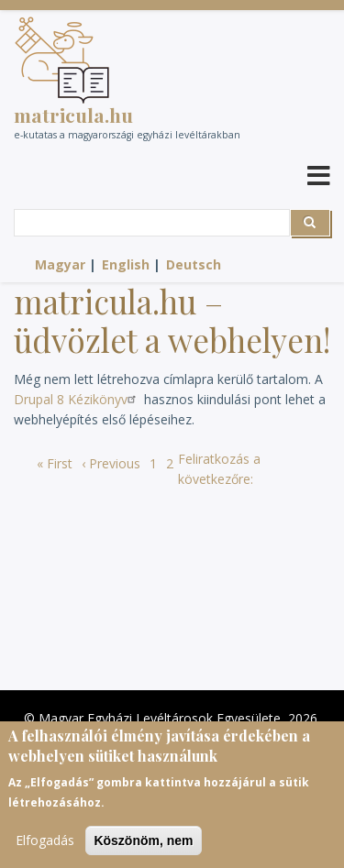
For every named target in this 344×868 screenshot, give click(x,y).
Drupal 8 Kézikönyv (77, 399)
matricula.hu (73, 115)
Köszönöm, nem (143, 843)
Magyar (60, 264)
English (126, 264)
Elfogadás (45, 843)
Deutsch (194, 264)
